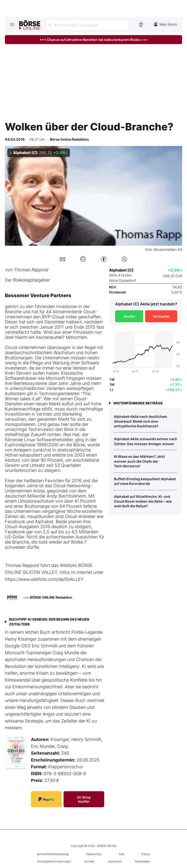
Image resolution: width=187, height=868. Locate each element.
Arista (39, 491)
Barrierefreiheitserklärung (53, 854)
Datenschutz (94, 854)
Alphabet (44, 522)
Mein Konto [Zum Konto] (165, 24)
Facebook (15, 522)
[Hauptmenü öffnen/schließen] (12, 24)
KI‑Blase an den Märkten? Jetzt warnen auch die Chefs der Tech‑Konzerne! (139, 461)
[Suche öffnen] (87, 25)
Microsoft (55, 378)
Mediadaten (143, 861)
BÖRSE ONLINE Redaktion (51, 597)
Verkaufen (161, 316)
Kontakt (89, 861)
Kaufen (129, 316)
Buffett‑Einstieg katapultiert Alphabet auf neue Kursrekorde (145, 481)
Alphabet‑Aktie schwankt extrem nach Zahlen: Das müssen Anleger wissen (146, 441)
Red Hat (71, 434)
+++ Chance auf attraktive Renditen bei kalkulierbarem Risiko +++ (93, 40)
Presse (146, 854)
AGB (122, 854)
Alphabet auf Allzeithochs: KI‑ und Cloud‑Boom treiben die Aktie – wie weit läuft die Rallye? (143, 501)
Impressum (115, 861)
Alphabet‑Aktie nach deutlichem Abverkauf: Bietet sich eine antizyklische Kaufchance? (141, 421)
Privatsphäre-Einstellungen (54, 861)
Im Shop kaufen (84, 799)
